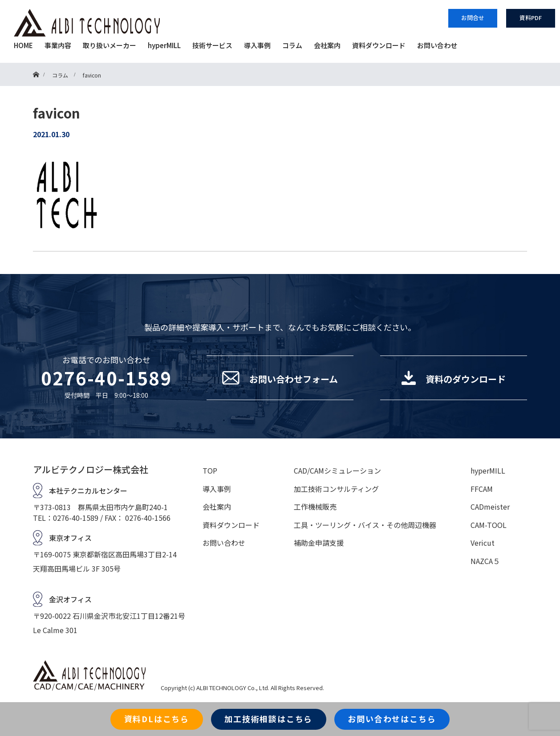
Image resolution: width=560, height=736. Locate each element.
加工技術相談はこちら (268, 719)
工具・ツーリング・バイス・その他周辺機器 (365, 525)
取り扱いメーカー (110, 45)
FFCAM (482, 489)
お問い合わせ (437, 45)
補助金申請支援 (319, 543)
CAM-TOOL (489, 525)
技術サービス (212, 45)
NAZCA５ (485, 561)
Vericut (483, 543)
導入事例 (257, 45)
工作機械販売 (315, 507)
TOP (210, 470)
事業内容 (58, 45)
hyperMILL (164, 45)
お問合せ (473, 18)
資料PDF (531, 18)
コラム (292, 45)
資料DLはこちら (157, 719)
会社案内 (327, 45)
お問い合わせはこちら (392, 719)
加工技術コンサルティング (336, 489)
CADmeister (490, 507)
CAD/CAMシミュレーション (337, 470)
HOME (23, 45)
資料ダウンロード (379, 45)
